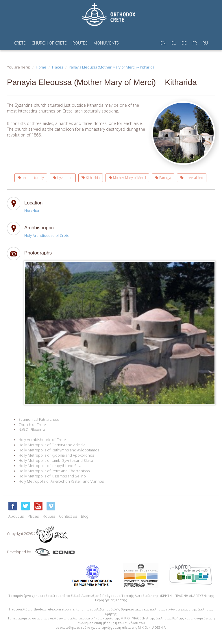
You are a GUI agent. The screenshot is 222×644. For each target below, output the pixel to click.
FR (195, 43)
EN (163, 43)
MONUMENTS (106, 43)
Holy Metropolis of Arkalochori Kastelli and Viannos (61, 481)
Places (58, 67)
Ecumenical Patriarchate (39, 419)
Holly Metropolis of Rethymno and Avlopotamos (59, 450)
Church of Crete (32, 425)
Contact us (68, 516)
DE (184, 43)
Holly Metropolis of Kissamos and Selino (52, 476)
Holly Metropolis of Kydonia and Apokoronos (56, 455)
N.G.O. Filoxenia (32, 430)
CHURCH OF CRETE (49, 43)
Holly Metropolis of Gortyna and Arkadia (52, 445)
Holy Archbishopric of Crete (42, 440)
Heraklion (32, 210)
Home (41, 67)
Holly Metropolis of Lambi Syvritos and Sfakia (56, 461)
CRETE (20, 43)
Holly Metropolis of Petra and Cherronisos (54, 471)
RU (205, 43)
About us (16, 516)
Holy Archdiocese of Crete (47, 236)
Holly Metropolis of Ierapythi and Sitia (50, 466)
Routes (49, 516)
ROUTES (80, 43)
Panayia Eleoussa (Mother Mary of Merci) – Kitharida (112, 67)
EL (174, 43)
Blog (85, 516)
